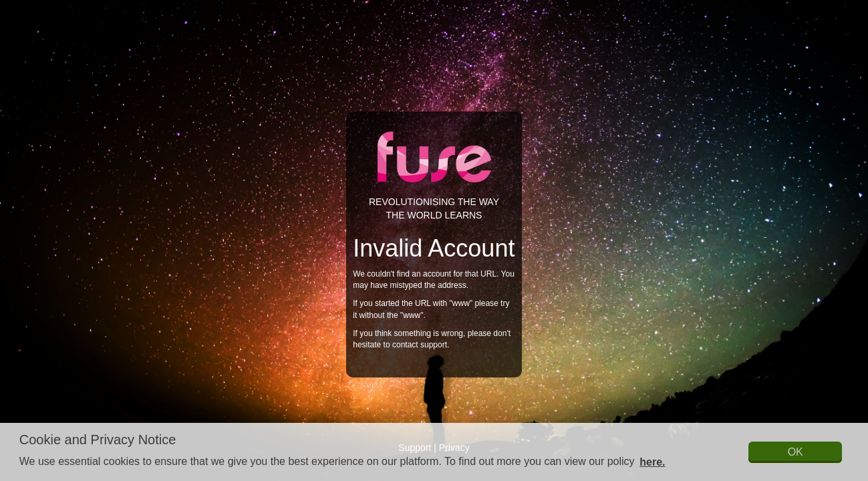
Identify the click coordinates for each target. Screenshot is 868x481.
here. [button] (652, 462)
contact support (420, 345)
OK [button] (795, 452)
